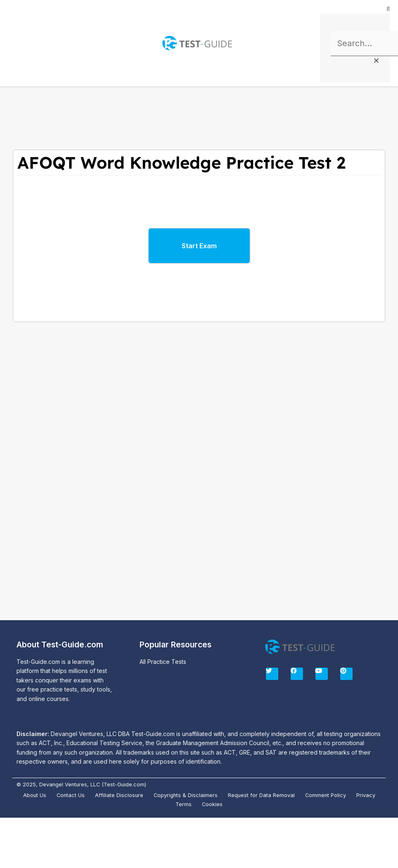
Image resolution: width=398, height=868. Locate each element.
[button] (13, 44)
